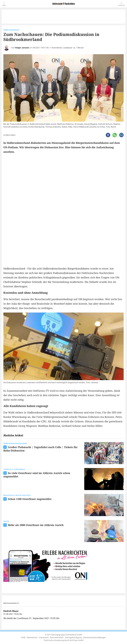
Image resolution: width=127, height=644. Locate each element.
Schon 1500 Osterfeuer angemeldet (30, 499)
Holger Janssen (22, 48)
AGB (23, 638)
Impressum (44, 638)
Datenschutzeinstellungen (94, 638)
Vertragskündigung (73, 638)
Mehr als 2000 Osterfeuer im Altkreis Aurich (36, 525)
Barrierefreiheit (57, 638)
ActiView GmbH (77, 640)
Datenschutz (32, 638)
